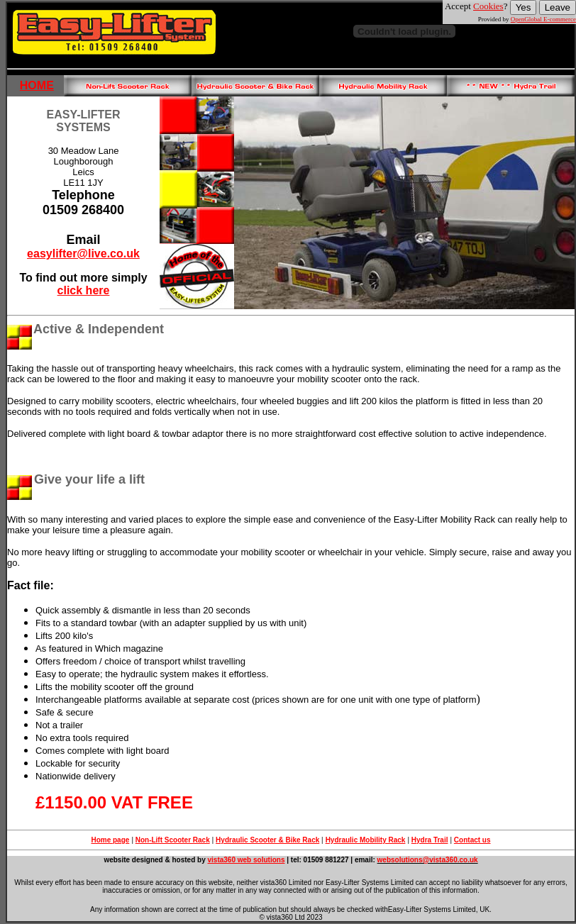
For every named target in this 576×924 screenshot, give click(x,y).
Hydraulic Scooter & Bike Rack (267, 840)
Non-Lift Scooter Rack (173, 840)
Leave (558, 7)
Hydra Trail (430, 840)
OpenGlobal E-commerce (543, 19)
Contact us (472, 840)
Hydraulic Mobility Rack (366, 840)
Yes (524, 7)
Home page (110, 840)
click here (84, 290)
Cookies (488, 6)
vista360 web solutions (247, 860)
